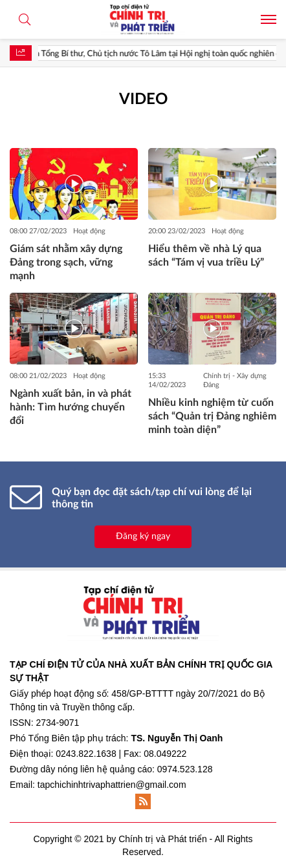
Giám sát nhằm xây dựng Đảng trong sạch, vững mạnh (66, 262)
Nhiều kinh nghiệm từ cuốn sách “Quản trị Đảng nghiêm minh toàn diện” (212, 416)
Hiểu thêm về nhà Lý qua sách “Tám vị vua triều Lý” (206, 256)
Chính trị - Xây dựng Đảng (235, 380)
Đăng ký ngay (143, 536)
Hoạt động (89, 231)
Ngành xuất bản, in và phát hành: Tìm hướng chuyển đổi (71, 407)
